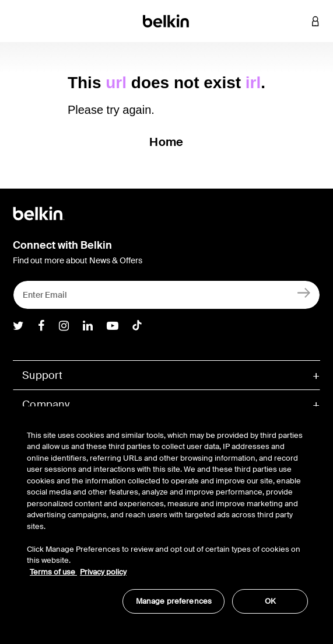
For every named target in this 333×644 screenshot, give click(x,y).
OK (270, 601)
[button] (298, 21)
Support (42, 375)
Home (166, 142)
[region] (167, 516)
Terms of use (53, 572)
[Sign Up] (304, 292)
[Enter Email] (166, 295)
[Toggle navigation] (18, 21)
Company (46, 405)
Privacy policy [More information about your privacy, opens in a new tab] (103, 572)
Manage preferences (174, 601)
